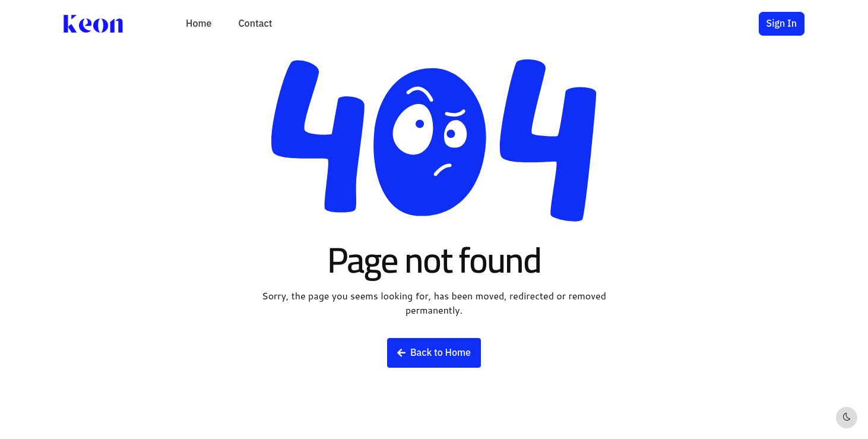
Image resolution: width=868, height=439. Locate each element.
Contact (255, 24)
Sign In (782, 24)
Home (199, 24)
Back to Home (434, 353)
